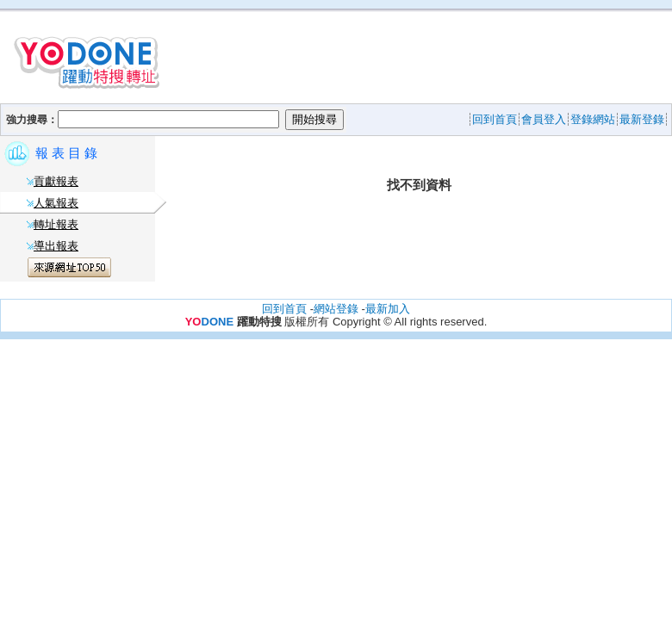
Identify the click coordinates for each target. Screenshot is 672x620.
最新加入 (388, 309)
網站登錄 (336, 309)
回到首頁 (284, 309)
